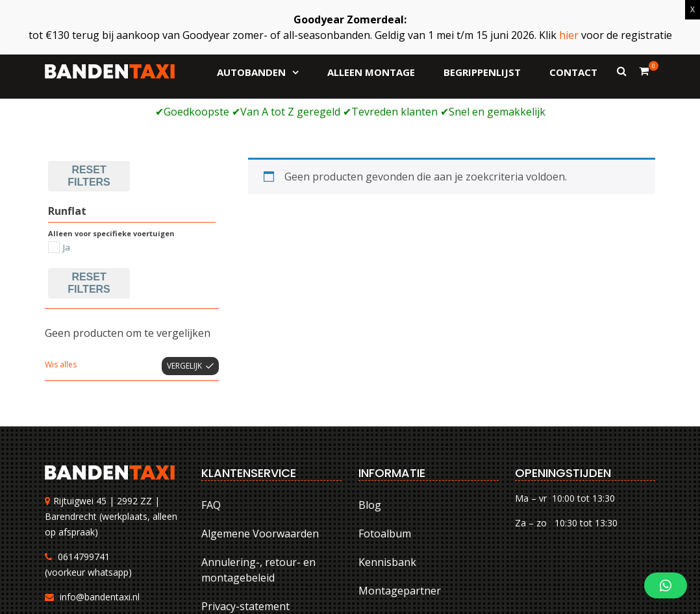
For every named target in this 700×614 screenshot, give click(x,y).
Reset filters (89, 184)
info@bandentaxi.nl (100, 497)
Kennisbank (387, 463)
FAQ (211, 406)
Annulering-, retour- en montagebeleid (258, 471)
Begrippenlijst (482, 72)
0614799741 (84, 457)
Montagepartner (400, 492)
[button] (666, 585)
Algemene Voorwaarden (260, 435)
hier (569, 35)
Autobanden (251, 72)
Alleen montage (371, 72)
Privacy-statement (245, 508)
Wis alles (61, 266)
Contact (573, 72)
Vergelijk (184, 267)
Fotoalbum (385, 435)
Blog (370, 406)
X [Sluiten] (693, 9)
